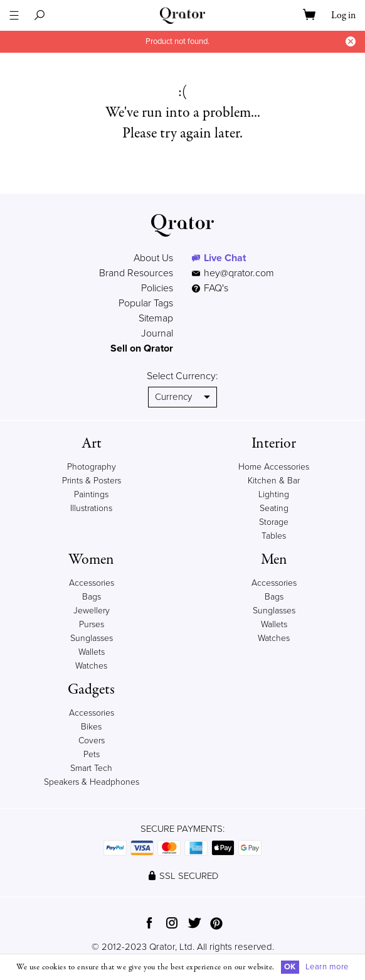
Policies (157, 288)
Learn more (327, 967)
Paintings (91, 494)
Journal (157, 333)
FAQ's (210, 288)
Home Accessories (274, 467)
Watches (91, 666)
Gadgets (91, 690)
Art (92, 444)
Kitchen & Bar (274, 481)
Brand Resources (136, 273)
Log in (343, 16)
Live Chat (225, 258)
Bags (92, 597)
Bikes (91, 727)
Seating (274, 508)
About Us (153, 258)
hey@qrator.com (239, 273)
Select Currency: (182, 376)
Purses (92, 624)
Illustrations (91, 508)
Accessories (92, 583)
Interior (274, 444)
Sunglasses (92, 638)
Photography (92, 467)
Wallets (92, 652)
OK (290, 967)
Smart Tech (91, 768)
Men (274, 560)
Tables (274, 536)
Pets (92, 754)
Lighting (274, 494)
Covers (92, 740)
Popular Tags (146, 303)
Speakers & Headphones (92, 782)
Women (91, 560)
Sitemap (156, 318)
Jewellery (92, 611)
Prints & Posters (92, 481)
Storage (274, 522)
